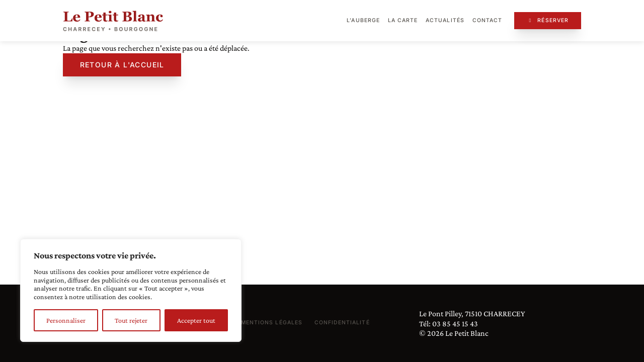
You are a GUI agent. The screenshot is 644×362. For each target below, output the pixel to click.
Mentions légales (272, 323)
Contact (487, 20)
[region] (131, 290)
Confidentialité (342, 323)
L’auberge (363, 20)
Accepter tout (196, 320)
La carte (403, 20)
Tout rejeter (131, 320)
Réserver (548, 20)
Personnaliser (66, 320)
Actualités (445, 20)
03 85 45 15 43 (455, 324)
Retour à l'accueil (122, 65)
